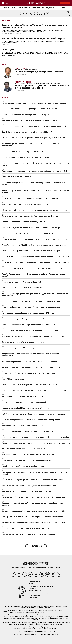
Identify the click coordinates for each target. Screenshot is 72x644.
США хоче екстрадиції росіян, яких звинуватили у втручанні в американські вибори (33, 184)
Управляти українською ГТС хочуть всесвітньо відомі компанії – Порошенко (33, 497)
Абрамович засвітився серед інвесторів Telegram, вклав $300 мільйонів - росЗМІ (35, 210)
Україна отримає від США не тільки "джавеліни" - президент (27, 408)
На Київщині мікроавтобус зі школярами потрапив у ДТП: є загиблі (30, 313)
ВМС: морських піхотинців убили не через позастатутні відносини (29, 534)
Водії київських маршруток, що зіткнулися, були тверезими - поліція (30, 486)
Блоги (58, 8)
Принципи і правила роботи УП (39, 593)
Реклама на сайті (34, 582)
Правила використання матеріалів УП (41, 586)
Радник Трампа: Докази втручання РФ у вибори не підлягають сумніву (31, 367)
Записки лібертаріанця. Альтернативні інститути (39, 72)
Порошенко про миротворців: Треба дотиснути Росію (24, 402)
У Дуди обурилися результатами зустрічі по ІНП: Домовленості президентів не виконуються (35, 295)
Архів (63, 8)
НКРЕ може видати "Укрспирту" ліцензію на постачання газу (27, 460)
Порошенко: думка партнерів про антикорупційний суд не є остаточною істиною (36, 443)
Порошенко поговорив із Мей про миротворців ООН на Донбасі (28, 325)
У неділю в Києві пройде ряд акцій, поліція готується (24, 466)
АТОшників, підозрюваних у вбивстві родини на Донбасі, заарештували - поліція (36, 437)
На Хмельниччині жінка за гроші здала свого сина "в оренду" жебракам (32, 268)
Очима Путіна (8, 50)
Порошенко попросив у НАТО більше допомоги (21, 348)
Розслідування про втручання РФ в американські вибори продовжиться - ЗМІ (34, 171)
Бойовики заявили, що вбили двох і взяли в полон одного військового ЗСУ (33, 511)
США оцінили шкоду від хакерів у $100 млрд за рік (22, 152)
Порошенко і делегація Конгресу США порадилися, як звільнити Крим (31, 301)
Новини (4, 8)
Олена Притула (32, 629)
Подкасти (41, 8)
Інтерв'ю (27, 8)
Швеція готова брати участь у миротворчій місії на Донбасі (26, 528)
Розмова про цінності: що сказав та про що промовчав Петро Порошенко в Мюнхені (42, 87)
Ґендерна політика (35, 591)
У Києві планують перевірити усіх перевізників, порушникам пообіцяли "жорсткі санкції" (35, 192)
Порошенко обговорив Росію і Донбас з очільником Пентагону (28, 233)
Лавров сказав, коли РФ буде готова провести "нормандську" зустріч (31, 228)
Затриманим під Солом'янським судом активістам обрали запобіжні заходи (34, 523)
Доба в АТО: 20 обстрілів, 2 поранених (18, 177)
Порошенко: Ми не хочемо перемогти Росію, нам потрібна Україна (29, 385)
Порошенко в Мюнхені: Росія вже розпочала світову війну (26, 115)
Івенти (34, 8)
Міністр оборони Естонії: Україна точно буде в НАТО (24, 222)
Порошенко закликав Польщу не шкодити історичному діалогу (28, 431)
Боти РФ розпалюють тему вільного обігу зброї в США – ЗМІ (27, 132)
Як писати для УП (34, 595)
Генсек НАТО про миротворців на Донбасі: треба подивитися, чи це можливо (34, 480)
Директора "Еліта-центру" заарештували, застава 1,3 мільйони (28, 319)
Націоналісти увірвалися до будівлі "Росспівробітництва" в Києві (29, 362)
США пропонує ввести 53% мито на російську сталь (23, 342)
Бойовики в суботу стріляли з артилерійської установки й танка (29, 455)
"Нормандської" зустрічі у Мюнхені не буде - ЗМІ (22, 282)
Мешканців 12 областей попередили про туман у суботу (25, 204)
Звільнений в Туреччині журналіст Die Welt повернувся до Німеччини (31, 216)
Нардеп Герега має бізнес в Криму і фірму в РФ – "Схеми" (26, 157)
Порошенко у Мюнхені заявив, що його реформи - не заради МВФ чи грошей (34, 391)
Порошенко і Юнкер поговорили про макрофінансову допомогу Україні (32, 251)
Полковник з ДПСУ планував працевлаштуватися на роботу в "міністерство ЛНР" (36, 262)
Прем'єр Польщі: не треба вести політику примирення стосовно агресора (32, 517)
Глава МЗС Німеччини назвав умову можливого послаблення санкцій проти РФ (35, 257)
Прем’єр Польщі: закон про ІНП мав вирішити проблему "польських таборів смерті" (34, 275)
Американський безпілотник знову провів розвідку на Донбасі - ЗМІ (30, 120)
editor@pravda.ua (53, 629)
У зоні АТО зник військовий (13, 379)
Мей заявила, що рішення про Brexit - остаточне (22, 288)
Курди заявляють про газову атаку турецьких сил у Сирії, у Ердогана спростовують (30, 355)
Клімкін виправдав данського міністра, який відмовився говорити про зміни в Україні (34, 473)
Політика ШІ (32, 588)
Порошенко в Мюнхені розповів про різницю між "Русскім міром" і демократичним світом (36, 164)
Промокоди (33, 600)
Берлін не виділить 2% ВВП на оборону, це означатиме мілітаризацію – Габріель (35, 239)
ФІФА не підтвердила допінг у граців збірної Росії (23, 397)
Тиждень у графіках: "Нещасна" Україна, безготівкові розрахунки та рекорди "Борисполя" (35, 26)
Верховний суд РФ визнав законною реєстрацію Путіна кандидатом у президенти (31, 145)
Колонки (20, 8)
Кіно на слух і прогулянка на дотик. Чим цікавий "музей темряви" (34, 38)
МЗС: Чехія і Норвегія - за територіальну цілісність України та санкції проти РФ (34, 336)
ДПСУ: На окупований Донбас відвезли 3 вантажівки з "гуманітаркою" (31, 199)
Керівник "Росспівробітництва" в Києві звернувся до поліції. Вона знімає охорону (33, 504)
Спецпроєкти (50, 8)
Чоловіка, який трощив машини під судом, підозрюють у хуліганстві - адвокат (34, 103)
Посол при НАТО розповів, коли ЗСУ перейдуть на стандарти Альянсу (31, 330)
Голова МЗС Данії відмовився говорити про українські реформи (28, 373)
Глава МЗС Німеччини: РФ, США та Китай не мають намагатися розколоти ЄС (34, 245)
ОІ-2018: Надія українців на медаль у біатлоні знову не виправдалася (31, 307)
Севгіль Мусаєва (54, 627)
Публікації (12, 8)
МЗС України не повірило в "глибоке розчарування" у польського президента (34, 414)
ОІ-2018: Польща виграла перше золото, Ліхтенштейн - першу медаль (31, 420)
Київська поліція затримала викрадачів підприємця (23, 449)
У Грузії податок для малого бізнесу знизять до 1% (23, 426)
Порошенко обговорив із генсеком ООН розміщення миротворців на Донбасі (34, 126)
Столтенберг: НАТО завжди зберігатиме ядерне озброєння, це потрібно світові (34, 138)
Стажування (33, 598)
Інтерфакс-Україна (23, 612)
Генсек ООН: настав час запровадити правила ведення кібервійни (30, 109)
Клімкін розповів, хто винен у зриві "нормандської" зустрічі (26, 491)
